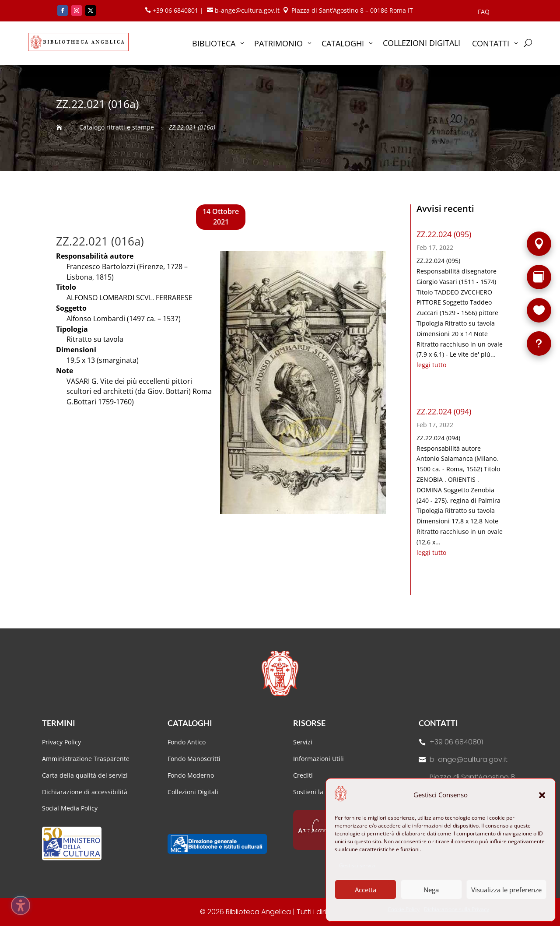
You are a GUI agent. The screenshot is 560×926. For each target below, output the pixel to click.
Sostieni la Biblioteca (324, 792)
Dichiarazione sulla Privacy (457, 909)
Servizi (303, 742)
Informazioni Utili (318, 759)
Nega (431, 890)
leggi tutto (431, 365)
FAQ (484, 12)
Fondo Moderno (191, 775)
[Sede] (539, 244)
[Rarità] (539, 277)
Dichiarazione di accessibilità (86, 792)
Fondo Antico (187, 742)
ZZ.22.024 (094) (444, 411)
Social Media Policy (70, 808)
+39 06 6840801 (456, 742)
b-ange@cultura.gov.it (469, 759)
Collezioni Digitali (193, 792)
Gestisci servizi (357, 865)
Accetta (366, 890)
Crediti (303, 775)
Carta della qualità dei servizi (85, 775)
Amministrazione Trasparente (86, 759)
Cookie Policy (404, 909)
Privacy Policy (61, 742)
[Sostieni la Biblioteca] (539, 310)
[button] (542, 795)
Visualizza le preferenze (506, 890)
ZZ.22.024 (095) (444, 234)
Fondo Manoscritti (194, 759)
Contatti (438, 723)
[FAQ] (539, 344)
